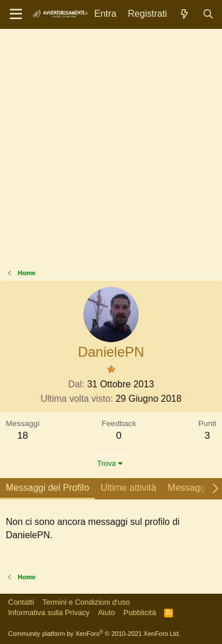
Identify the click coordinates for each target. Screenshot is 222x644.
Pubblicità (140, 612)
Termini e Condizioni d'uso (86, 602)
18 (23, 436)
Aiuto (106, 612)
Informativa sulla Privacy (49, 612)
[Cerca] (208, 14)
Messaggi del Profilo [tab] (47, 488)
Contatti (21, 602)
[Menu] (16, 14)
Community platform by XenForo (94, 634)
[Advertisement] (111, 151)
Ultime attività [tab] (128, 488)
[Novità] (185, 14)
